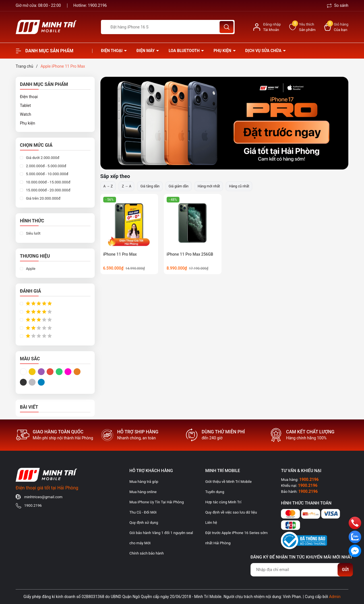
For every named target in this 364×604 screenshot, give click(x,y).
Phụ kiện (223, 51)
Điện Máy (146, 51)
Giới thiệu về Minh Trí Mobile (228, 482)
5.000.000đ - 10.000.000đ (47, 174)
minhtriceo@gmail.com (43, 497)
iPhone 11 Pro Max (120, 254)
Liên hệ (211, 523)
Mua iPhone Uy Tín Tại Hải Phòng (157, 502)
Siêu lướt (33, 233)
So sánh (338, 5)
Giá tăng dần (150, 186)
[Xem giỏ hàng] (336, 27)
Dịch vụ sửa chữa (264, 51)
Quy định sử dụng (144, 523)
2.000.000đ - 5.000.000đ (46, 166)
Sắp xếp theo (115, 176)
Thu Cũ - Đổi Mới (143, 512)
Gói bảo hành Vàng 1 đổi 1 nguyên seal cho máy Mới (161, 538)
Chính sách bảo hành (147, 553)
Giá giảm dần (179, 186)
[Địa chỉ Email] (302, 570)
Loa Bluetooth (185, 51)
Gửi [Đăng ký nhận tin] (345, 570)
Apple (30, 269)
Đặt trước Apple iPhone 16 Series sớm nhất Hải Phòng (236, 538)
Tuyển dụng (215, 492)
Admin (335, 597)
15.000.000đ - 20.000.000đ (48, 190)
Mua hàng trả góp (144, 482)
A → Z (108, 186)
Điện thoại (112, 51)
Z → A (126, 186)
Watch (25, 114)
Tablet (25, 106)
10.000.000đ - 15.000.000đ (48, 182)
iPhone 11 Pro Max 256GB (190, 254)
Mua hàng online (143, 492)
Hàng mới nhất (209, 186)
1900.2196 (97, 5)
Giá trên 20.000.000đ (43, 198)
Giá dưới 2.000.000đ (42, 158)
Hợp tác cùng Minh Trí (223, 502)
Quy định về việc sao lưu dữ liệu (231, 512)
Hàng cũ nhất (239, 186)
